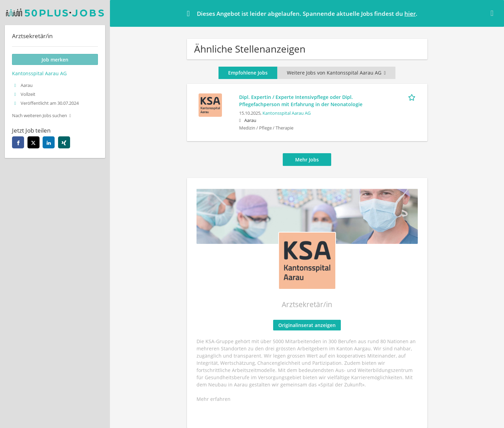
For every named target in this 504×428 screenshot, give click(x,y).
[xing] (64, 142)
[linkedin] (49, 142)
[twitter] (33, 142)
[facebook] (18, 142)
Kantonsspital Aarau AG (287, 113)
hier (410, 14)
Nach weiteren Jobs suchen (40, 116)
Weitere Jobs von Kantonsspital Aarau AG (336, 73)
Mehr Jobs (307, 160)
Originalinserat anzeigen (307, 325)
